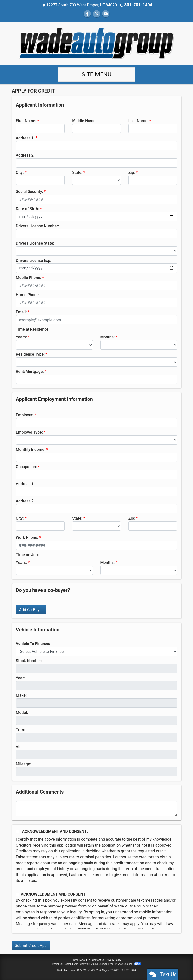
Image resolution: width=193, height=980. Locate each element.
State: (77, 172)
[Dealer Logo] (97, 43)
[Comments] (97, 808)
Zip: (132, 172)
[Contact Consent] (18, 894)
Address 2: (25, 155)
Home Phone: (28, 295)
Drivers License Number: (37, 226)
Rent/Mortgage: (30, 371)
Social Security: (30, 191)
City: (20, 172)
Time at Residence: (33, 329)
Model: (22, 712)
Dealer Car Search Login (65, 964)
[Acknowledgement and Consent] (18, 831)
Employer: (25, 415)
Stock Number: (29, 661)
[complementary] (178, 965)
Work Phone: (27, 537)
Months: (108, 337)
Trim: (21, 729)
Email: (21, 312)
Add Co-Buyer (31, 609)
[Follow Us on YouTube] (106, 14)
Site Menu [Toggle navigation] (97, 74)
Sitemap (103, 964)
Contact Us (98, 960)
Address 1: (25, 138)
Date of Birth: (28, 209)
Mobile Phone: (29, 277)
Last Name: (138, 121)
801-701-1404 (138, 5)
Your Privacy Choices (125, 964)
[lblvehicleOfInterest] (97, 651)
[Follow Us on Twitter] (97, 14)
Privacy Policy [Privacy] (114, 960)
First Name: (26, 121)
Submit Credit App (31, 945)
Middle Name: (84, 121)
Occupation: (27, 466)
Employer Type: (29, 432)
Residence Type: (30, 354)
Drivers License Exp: (34, 260)
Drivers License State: (35, 243)
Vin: (19, 747)
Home (75, 960)
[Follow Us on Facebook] (87, 14)
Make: (21, 695)
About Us (85, 960)
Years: (22, 337)
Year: (20, 678)
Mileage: (23, 764)
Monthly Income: (31, 449)
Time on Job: (27, 554)
